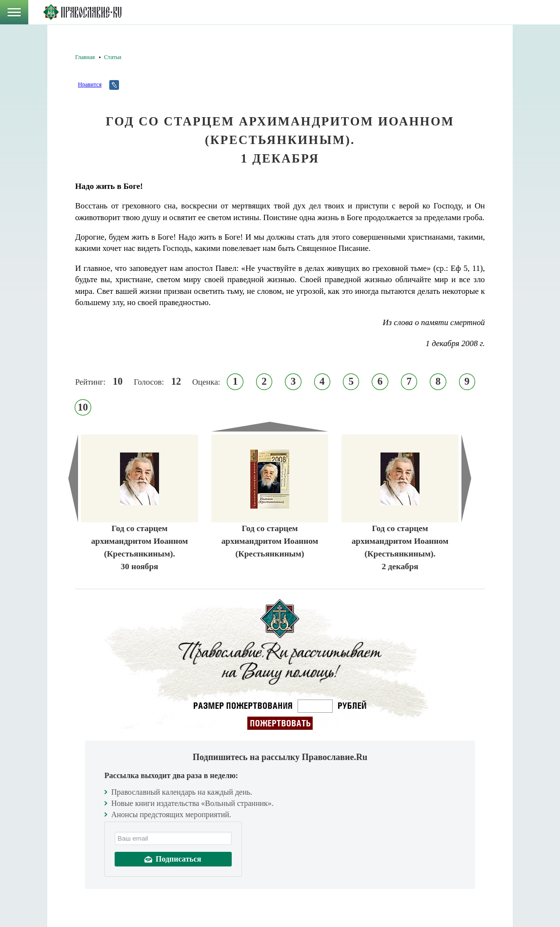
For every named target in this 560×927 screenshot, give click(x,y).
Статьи (112, 57)
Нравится (90, 84)
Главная (85, 57)
